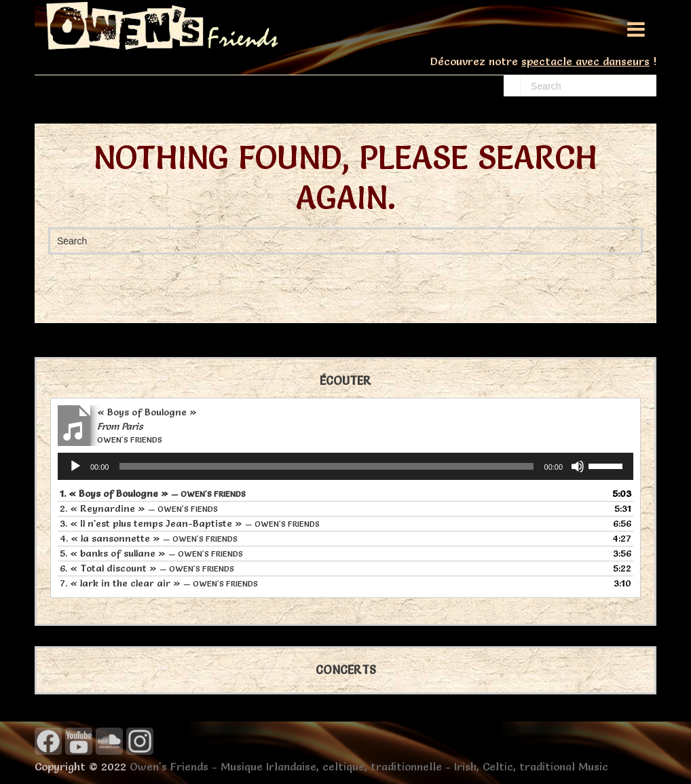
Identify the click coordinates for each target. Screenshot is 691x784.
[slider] (326, 466)
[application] (345, 466)
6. (147, 568)
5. (151, 553)
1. (153, 493)
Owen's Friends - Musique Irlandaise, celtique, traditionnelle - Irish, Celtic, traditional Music (369, 766)
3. (190, 523)
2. (139, 508)
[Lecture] (75, 466)
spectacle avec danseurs (585, 61)
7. (159, 583)
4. (149, 538)
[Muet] (578, 466)
